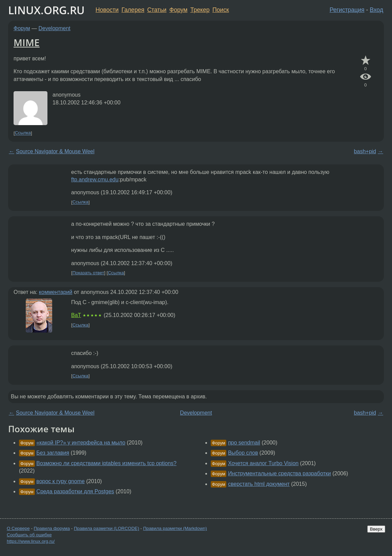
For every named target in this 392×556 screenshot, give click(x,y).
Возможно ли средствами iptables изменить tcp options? (106, 463)
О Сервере (18, 528)
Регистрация (347, 10)
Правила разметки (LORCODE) (107, 528)
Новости (107, 10)
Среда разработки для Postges (75, 491)
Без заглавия (53, 453)
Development (55, 28)
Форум (178, 10)
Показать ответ (88, 273)
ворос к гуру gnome (60, 481)
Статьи (157, 10)
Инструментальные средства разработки (280, 473)
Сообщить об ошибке (29, 535)
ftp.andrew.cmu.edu (95, 180)
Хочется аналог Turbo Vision (263, 463)
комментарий (56, 292)
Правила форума (52, 528)
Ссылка (23, 133)
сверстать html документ (259, 484)
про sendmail (244, 443)
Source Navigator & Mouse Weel (55, 151)
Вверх (376, 529)
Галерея (133, 10)
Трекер (200, 10)
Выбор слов (243, 453)
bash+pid (365, 151)
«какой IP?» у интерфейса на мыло (81, 443)
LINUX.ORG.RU (46, 10)
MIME (27, 42)
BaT (76, 315)
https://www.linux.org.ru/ (31, 541)
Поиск (221, 10)
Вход (376, 10)
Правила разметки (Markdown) (175, 528)
